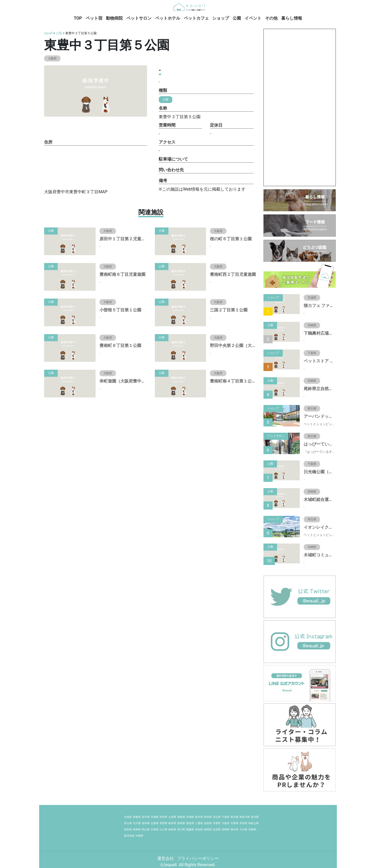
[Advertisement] (300, 107)
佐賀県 (217, 829)
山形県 (172, 817)
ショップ (221, 18)
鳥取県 (128, 829)
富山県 (128, 823)
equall (48, 33)
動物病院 (114, 18)
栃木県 (199, 817)
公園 (237, 18)
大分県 (243, 829)
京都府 (217, 823)
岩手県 (146, 817)
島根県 (137, 829)
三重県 (199, 823)
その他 (271, 18)
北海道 (128, 817)
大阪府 (226, 823)
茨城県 (190, 817)
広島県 (155, 829)
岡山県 (146, 829)
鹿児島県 (129, 836)
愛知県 (190, 823)
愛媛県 (190, 829)
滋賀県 (208, 823)
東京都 (234, 817)
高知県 (199, 829)
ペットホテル (168, 18)
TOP (78, 18)
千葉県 (226, 817)
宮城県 (155, 817)
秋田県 (163, 817)
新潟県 (255, 817)
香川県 (181, 829)
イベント (253, 18)
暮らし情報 (292, 18)
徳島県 (172, 829)
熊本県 (234, 829)
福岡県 (208, 829)
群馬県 (208, 817)
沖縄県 (139, 836)
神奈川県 (245, 817)
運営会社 (166, 858)
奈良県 (243, 823)
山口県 (163, 829)
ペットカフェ (196, 18)
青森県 (137, 817)
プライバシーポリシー (198, 858)
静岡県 (181, 823)
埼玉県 (217, 817)
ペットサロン (139, 18)
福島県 (181, 817)
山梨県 (155, 823)
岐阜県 (172, 823)
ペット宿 (94, 18)
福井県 (146, 823)
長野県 (163, 823)
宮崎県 (252, 829)
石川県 (137, 823)
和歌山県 (254, 823)
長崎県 (226, 829)
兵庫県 (234, 823)
